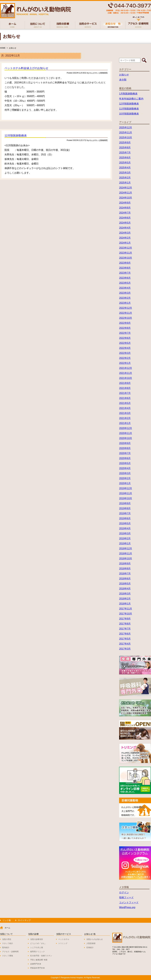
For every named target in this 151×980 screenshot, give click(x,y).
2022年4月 (125, 348)
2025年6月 (125, 158)
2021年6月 (125, 398)
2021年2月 (125, 418)
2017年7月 (125, 629)
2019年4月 (125, 528)
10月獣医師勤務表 (129, 114)
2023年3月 (125, 293)
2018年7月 (125, 574)
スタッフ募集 (8, 956)
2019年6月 (125, 518)
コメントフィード (129, 902)
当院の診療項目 (37, 939)
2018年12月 (126, 548)
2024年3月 (125, 233)
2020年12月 (126, 428)
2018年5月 (125, 584)
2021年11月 (126, 373)
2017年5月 (125, 639)
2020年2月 (125, 478)
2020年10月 (126, 438)
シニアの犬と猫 (37, 948)
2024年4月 (125, 228)
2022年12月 (126, 308)
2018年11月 (126, 553)
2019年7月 (125, 513)
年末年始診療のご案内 (131, 99)
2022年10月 (126, 318)
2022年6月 (125, 338)
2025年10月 (126, 138)
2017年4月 (125, 644)
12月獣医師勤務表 (16, 136)
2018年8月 (125, 569)
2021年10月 (126, 378)
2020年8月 (125, 448)
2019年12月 (126, 488)
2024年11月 (126, 193)
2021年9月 (125, 383)
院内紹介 (6, 948)
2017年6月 (125, 634)
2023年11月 (126, 253)
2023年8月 (125, 268)
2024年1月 (125, 243)
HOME (3, 48)
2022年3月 (125, 353)
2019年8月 (125, 508)
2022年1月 (125, 363)
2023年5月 (125, 283)
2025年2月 (125, 178)
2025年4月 (125, 168)
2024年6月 (125, 218)
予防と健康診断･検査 (39, 960)
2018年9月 (125, 564)
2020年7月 (125, 453)
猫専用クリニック (37, 952)
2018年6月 (125, 579)
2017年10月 (126, 614)
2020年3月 (125, 473)
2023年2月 (125, 298)
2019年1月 (125, 543)
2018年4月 (125, 589)
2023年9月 (125, 263)
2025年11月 (126, 133)
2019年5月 (125, 523)
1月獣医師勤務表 (128, 94)
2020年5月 (125, 463)
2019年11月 (126, 493)
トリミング (63, 943)
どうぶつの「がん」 (38, 943)
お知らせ (13, 48)
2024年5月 (125, 223)
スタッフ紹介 (8, 943)
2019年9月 (125, 503)
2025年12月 (126, 127)
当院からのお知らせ (95, 939)
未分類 (123, 80)
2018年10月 (126, 558)
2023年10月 (126, 258)
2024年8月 (125, 208)
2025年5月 (125, 163)
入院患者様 (91, 943)
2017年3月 (125, 649)
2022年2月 (125, 358)
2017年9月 (125, 619)
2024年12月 (126, 188)
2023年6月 (125, 278)
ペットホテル (64, 939)
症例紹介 (90, 948)
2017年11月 (126, 609)
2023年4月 (125, 288)
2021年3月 (125, 413)
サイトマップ (24, 920)
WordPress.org (127, 907)
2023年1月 (125, 303)
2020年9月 (125, 443)
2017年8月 (125, 624)
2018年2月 (125, 599)
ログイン (124, 892)
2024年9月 (125, 203)
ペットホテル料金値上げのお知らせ (26, 68)
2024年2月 (125, 238)
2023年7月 (125, 273)
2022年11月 (126, 313)
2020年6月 (125, 458)
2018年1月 (125, 604)
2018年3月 (125, 594)
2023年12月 (126, 248)
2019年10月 (126, 498)
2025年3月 (125, 173)
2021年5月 (125, 403)
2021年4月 (125, 408)
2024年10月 (126, 198)
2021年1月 (125, 423)
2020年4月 (125, 468)
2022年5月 (125, 343)
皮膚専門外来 (36, 964)
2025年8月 (125, 148)
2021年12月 (126, 368)
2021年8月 (125, 388)
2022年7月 (125, 333)
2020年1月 (125, 483)
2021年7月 (125, 393)
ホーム (7, 928)
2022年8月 (125, 328)
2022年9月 (125, 323)
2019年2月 (125, 538)
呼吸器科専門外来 (37, 968)
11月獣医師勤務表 (129, 109)
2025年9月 (125, 143)
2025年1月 (125, 183)
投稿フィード (126, 897)
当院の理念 (7, 939)
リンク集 (7, 920)
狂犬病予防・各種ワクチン (41, 956)
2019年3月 (125, 533)
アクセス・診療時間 (10, 952)
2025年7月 (125, 153)
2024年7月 (125, 213)
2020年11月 (126, 433)
